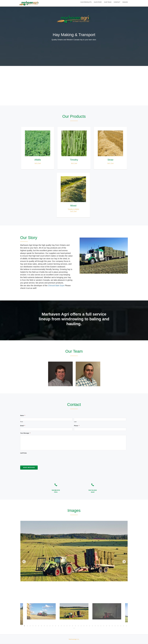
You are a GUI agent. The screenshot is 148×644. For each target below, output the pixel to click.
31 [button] (107, 626)
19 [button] (73, 626)
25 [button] (90, 626)
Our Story (94, 3)
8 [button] (41, 626)
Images (125, 3)
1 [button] (22, 626)
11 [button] (50, 626)
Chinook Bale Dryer (56, 286)
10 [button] (47, 626)
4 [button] (30, 626)
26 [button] (92, 626)
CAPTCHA (23, 453)
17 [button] (67, 626)
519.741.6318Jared (93, 491)
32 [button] (109, 626)
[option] (74, 551)
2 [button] (24, 626)
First (22, 422)
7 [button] (39, 626)
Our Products (81, 3)
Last (75, 422)
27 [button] (95, 626)
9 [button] (44, 626)
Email (23, 426)
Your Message (25, 433)
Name (23, 415)
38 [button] (126, 626)
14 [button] (58, 626)
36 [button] (121, 626)
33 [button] (112, 626)
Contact (115, 3)
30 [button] (104, 626)
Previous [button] (23, 561)
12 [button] (53, 626)
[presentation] (35, 459)
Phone (77, 426)
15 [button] (61, 626)
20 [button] (75, 626)
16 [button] (64, 626)
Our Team (105, 3)
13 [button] (56, 626)
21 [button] (78, 626)
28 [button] (98, 626)
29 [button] (101, 626)
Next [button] (123, 561)
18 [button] (70, 626)
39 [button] (74, 628)
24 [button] (87, 626)
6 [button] (36, 626)
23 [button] (84, 626)
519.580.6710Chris (56, 491)
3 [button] (27, 626)
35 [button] (118, 626)
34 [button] (115, 626)
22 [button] (81, 626)
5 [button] (33, 626)
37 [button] (124, 626)
